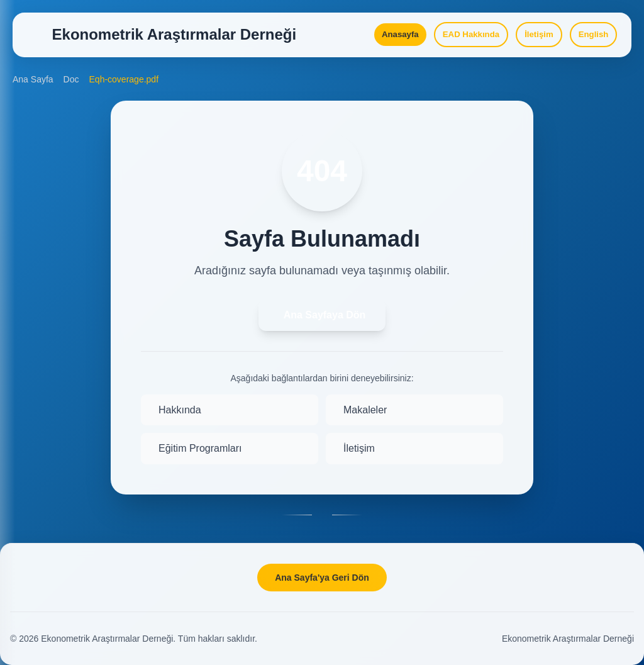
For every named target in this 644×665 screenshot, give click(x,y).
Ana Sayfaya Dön (325, 330)
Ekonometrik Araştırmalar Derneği (568, 639)
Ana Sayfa (33, 94)
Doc (71, 94)
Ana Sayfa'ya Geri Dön (322, 578)
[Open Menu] (38, 40)
